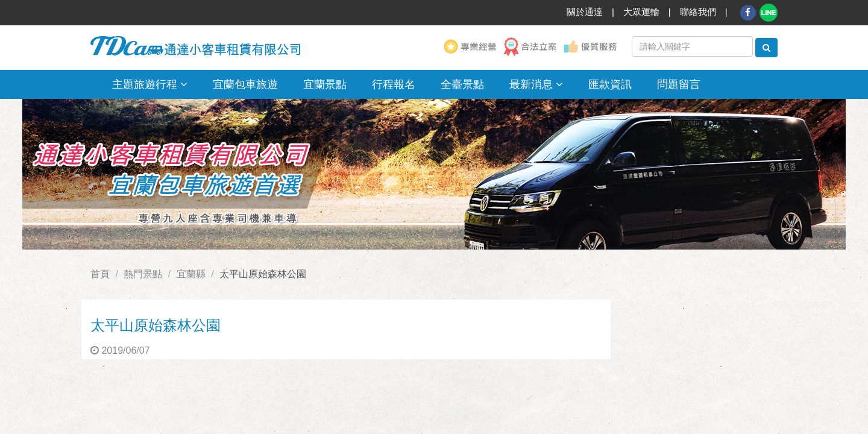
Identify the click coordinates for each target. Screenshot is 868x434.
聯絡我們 (698, 12)
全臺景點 (462, 84)
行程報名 (394, 84)
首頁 (100, 274)
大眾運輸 (641, 12)
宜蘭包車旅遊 (245, 84)
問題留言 (679, 84)
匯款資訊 (610, 84)
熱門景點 (143, 274)
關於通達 (585, 12)
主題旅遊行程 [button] (150, 84)
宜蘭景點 (325, 84)
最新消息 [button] (536, 84)
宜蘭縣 (191, 274)
